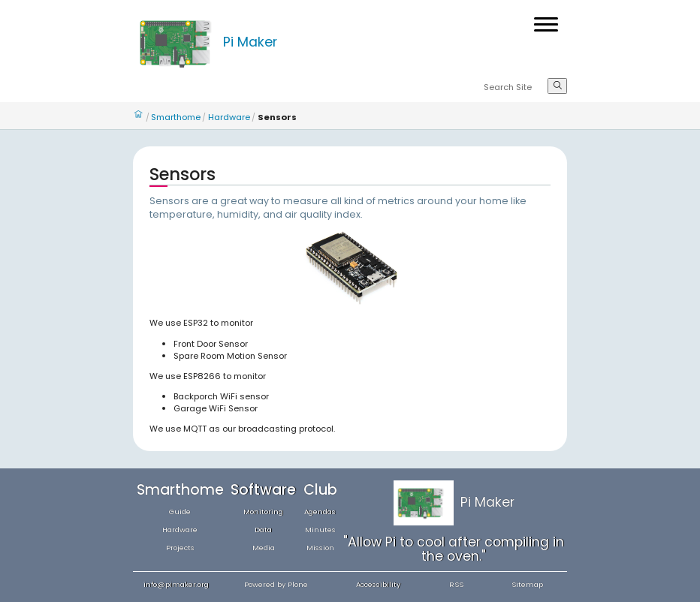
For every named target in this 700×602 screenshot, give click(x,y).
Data (263, 530)
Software (263, 490)
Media (264, 548)
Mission (320, 548)
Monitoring (263, 512)
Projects (180, 548)
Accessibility (378, 584)
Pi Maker (250, 42)
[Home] (178, 42)
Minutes (320, 530)
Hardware (229, 117)
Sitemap (527, 584)
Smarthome (176, 117)
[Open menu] (546, 24)
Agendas (320, 512)
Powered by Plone (276, 584)
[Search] (516, 88)
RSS (456, 584)
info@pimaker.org (176, 584)
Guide (180, 512)
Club (320, 490)
